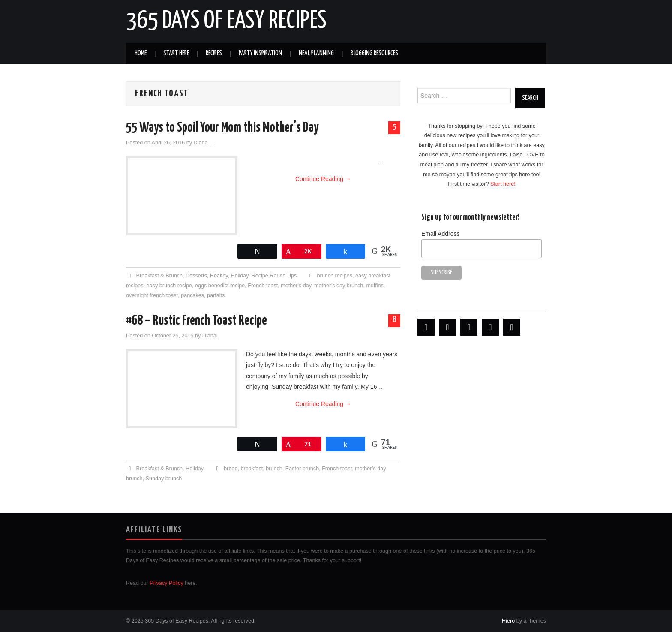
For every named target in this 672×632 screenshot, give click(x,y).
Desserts (196, 276)
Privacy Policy (166, 583)
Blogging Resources (374, 53)
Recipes (214, 53)
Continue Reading (323, 179)
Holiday (240, 276)
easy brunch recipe (169, 286)
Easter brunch (302, 469)
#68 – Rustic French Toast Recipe (196, 321)
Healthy (219, 276)
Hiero (508, 621)
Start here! (503, 184)
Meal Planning (316, 53)
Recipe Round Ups (274, 276)
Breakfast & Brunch (160, 276)
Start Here (176, 53)
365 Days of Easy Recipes (226, 21)
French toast (263, 286)
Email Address (440, 234)
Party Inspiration (260, 53)
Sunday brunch (164, 479)
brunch (274, 469)
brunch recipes (334, 276)
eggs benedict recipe (220, 286)
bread (231, 469)
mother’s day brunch (339, 286)
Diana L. (204, 143)
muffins (375, 286)
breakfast (252, 469)
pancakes (192, 295)
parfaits (216, 295)
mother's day (296, 286)
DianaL (211, 336)
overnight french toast (152, 295)
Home (141, 53)
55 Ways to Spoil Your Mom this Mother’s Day (222, 128)
